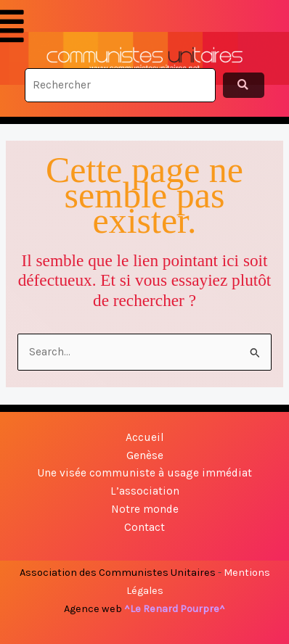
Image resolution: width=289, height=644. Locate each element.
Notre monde (145, 509)
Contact (144, 527)
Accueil (145, 437)
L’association (145, 491)
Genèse (145, 455)
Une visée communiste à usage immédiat (144, 473)
